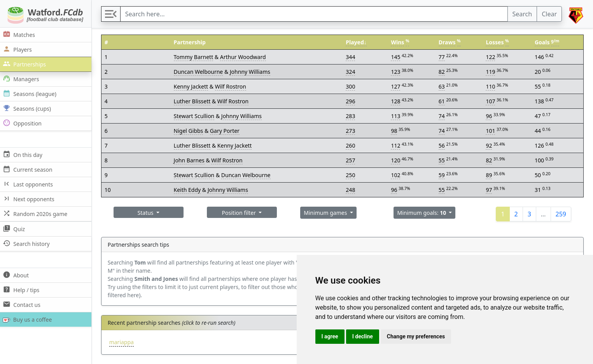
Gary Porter (226, 131)
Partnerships (25, 64)
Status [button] (148, 213)
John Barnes (191, 160)
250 (352, 175)
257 (352, 160)
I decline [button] (363, 336)
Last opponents (29, 184)
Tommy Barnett (195, 57)
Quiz (15, 229)
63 (442, 86)
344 (352, 57)
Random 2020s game (36, 213)
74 (442, 116)
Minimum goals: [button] (423, 213)
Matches (20, 34)
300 (352, 86)
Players (18, 49)
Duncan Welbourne (200, 72)
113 (397, 116)
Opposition (23, 123)
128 (397, 101)
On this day (24, 154)
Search (522, 14)
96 (489, 116)
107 (491, 101)
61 (442, 101)
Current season (29, 169)
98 (395, 131)
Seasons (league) (31, 93)
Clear (549, 14)
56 (442, 145)
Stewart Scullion (196, 116)
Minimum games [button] (327, 213)
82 (442, 72)
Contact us (23, 304)
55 (442, 160)
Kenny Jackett (193, 86)
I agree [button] (330, 336)
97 (489, 190)
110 (491, 86)
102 (397, 175)
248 (352, 190)
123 (397, 72)
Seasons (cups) (28, 108)
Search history (27, 243)
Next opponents (30, 199)
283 (352, 116)
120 (397, 160)
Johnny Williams (252, 72)
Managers (22, 79)
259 (561, 214)
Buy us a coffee (28, 320)
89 (489, 175)
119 (491, 72)
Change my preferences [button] (416, 336)
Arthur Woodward (245, 57)
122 (491, 57)
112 (397, 145)
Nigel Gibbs (190, 131)
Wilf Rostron (232, 86)
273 (352, 131)
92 (489, 145)
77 (442, 57)
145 (397, 57)
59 (442, 175)
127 (397, 86)
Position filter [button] (241, 213)
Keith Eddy (189, 190)
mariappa (123, 342)
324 (352, 72)
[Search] (315, 14)
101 (491, 131)
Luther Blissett (194, 101)
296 (352, 101)
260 (352, 145)
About (17, 275)
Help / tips (22, 290)
